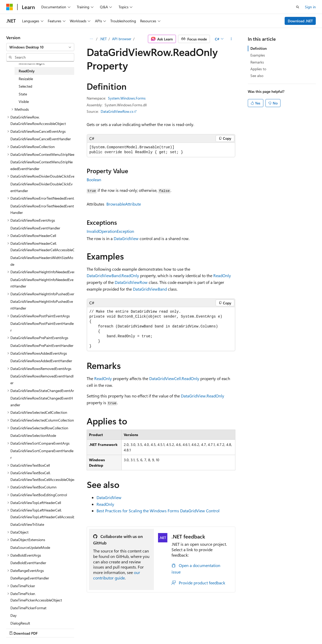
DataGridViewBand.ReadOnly (113, 275)
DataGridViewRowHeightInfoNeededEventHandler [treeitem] (42, 283)
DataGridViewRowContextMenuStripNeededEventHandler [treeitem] (42, 165)
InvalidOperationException (110, 231)
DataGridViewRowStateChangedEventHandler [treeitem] (42, 401)
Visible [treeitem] (24, 101)
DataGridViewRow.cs (117, 111)
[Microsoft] (10, 7)
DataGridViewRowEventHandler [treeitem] (35, 228)
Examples (258, 55)
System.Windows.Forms (127, 98)
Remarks (257, 62)
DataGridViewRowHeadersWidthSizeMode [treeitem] (42, 261)
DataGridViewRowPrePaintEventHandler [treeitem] (42, 345)
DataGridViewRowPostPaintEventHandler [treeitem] (42, 327)
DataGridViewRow (131, 282)
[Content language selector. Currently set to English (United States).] (30, 616)
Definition (259, 48)
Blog (71, 628)
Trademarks (165, 628)
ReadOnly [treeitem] (27, 71)
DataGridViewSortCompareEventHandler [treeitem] (42, 454)
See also (257, 76)
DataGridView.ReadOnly (203, 396)
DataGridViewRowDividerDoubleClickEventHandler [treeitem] (42, 187)
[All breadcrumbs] (91, 39)
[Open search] (298, 7)
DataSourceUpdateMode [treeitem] (30, 547)
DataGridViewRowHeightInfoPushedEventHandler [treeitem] (42, 305)
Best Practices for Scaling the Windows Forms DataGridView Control (158, 511)
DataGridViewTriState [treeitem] (27, 524)
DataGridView (126, 238)
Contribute (93, 628)
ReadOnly (222, 275)
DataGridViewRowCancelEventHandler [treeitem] (41, 139)
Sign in (310, 7)
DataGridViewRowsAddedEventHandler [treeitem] (41, 361)
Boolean (94, 180)
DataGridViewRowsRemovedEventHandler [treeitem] (42, 379)
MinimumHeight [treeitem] (32, 63)
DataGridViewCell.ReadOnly (174, 378)
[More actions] (231, 39)
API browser (122, 39)
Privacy (113, 628)
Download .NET (300, 21)
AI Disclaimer (17, 628)
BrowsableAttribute (124, 204)
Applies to (258, 69)
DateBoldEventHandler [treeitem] (28, 563)
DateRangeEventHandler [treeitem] (30, 578)
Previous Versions (47, 628)
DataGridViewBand (150, 289)
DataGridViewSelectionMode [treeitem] (33, 435)
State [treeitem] (23, 94)
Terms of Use (139, 628)
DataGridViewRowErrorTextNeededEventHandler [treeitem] (42, 209)
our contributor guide (117, 575)
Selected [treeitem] (25, 86)
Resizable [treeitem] (26, 79)
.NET (103, 39)
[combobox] (40, 47)
